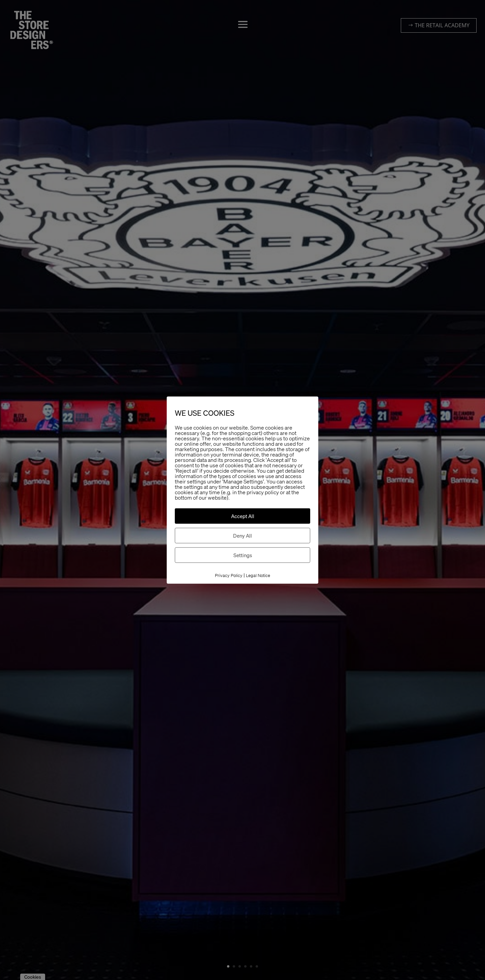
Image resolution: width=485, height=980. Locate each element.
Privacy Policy (229, 576)
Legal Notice (258, 576)
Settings (243, 555)
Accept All (243, 516)
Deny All (243, 536)
